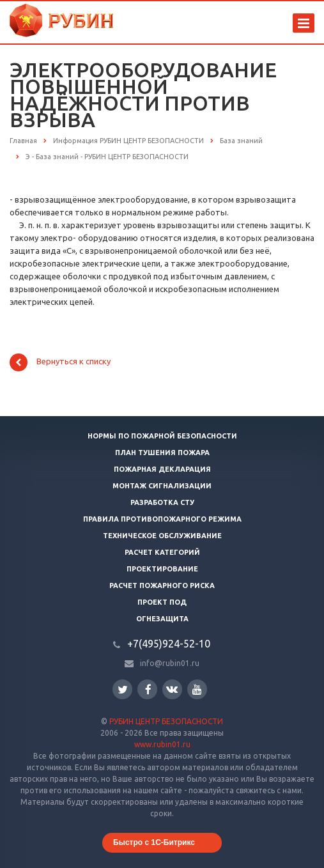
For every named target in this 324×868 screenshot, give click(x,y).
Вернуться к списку (60, 362)
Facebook (148, 689)
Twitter (123, 689)
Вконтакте (172, 689)
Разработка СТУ (162, 502)
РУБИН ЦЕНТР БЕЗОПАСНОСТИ (166, 721)
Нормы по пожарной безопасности (162, 436)
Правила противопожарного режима (162, 519)
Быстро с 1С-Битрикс (154, 842)
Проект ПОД (162, 602)
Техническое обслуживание (162, 536)
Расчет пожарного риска (162, 585)
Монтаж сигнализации (162, 486)
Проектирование (162, 569)
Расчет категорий (162, 552)
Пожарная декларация (162, 469)
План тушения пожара (162, 453)
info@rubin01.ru (170, 663)
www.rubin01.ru (162, 744)
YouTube (197, 689)
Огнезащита (162, 619)
